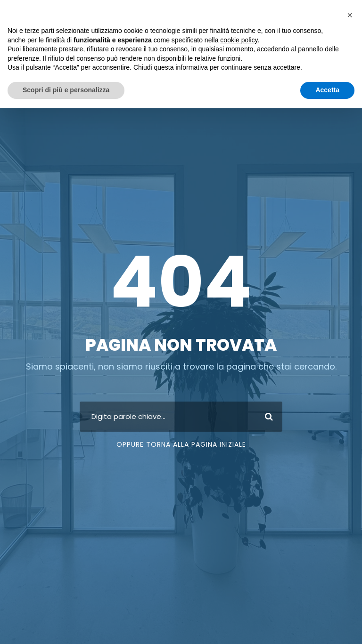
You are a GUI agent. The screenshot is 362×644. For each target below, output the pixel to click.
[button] (350, 15)
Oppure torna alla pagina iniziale (181, 446)
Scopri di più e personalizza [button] (66, 90)
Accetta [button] (327, 90)
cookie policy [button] (239, 40)
